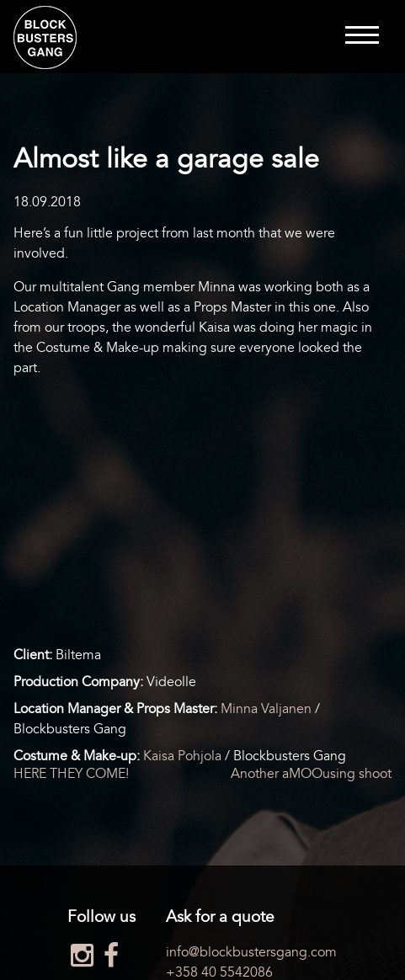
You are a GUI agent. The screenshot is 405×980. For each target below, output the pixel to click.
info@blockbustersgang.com (251, 952)
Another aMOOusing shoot (311, 774)
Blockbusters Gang (45, 37)
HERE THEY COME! (71, 774)
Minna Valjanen (266, 709)
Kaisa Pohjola (182, 756)
